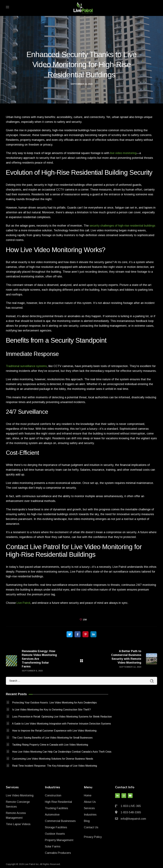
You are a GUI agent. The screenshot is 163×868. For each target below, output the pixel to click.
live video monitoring (123, 153)
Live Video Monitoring (20, 795)
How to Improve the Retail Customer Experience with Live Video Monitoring (54, 731)
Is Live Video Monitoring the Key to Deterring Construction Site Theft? (51, 710)
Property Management (59, 840)
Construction (53, 795)
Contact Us (91, 827)
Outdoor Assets (55, 834)
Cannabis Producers (58, 853)
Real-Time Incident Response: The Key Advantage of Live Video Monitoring (55, 766)
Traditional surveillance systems (26, 366)
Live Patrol (23, 603)
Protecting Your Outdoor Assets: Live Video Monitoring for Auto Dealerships (54, 703)
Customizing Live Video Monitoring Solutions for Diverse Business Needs (53, 759)
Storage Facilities (56, 827)
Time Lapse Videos (18, 824)
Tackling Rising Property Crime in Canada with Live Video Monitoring (50, 745)
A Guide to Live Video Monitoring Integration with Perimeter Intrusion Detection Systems (61, 724)
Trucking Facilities (56, 808)
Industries (90, 815)
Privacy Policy (93, 837)
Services (89, 808)
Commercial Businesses (60, 821)
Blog (87, 821)
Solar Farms (53, 846)
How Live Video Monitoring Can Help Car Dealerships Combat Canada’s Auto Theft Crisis (62, 752)
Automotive (52, 815)
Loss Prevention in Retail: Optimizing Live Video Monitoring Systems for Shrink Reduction (62, 717)
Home (88, 795)
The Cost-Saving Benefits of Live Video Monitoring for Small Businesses (52, 738)
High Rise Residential (58, 802)
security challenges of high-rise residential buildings (122, 226)
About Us (90, 802)
